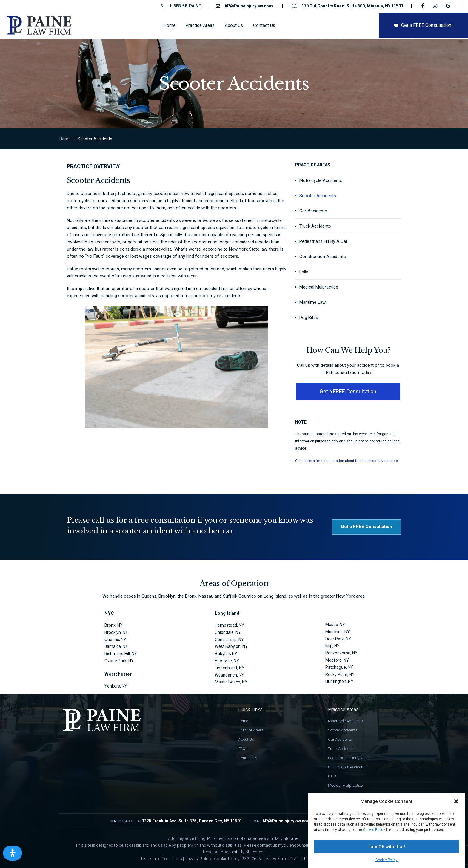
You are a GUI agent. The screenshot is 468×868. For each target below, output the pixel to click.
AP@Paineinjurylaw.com (249, 6)
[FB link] (423, 6)
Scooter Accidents (318, 196)
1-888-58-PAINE (185, 6)
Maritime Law (312, 302)
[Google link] (449, 6)
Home (65, 139)
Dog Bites (309, 318)
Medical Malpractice (319, 287)
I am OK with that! (387, 847)
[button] (456, 801)
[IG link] (436, 6)
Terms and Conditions (161, 859)
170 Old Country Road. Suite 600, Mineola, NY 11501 (352, 6)
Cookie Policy (374, 830)
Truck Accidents (315, 226)
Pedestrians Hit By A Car (323, 241)
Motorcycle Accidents (321, 180)
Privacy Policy (198, 859)
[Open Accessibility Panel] (13, 853)
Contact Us (248, 758)
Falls (304, 272)
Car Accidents (313, 211)
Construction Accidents (323, 257)
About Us (246, 739)
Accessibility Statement (243, 852)
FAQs (243, 749)
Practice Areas (251, 730)
